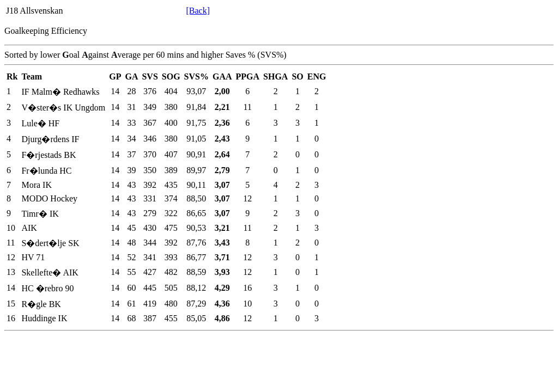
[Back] (198, 11)
